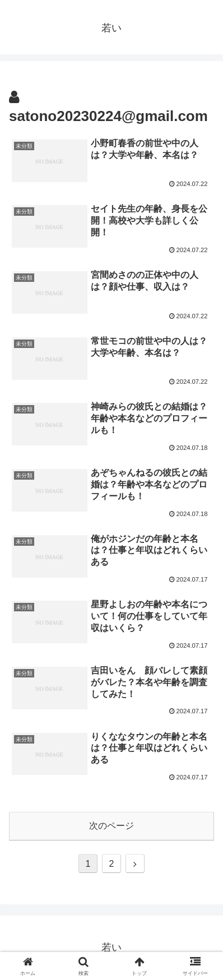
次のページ (112, 826)
